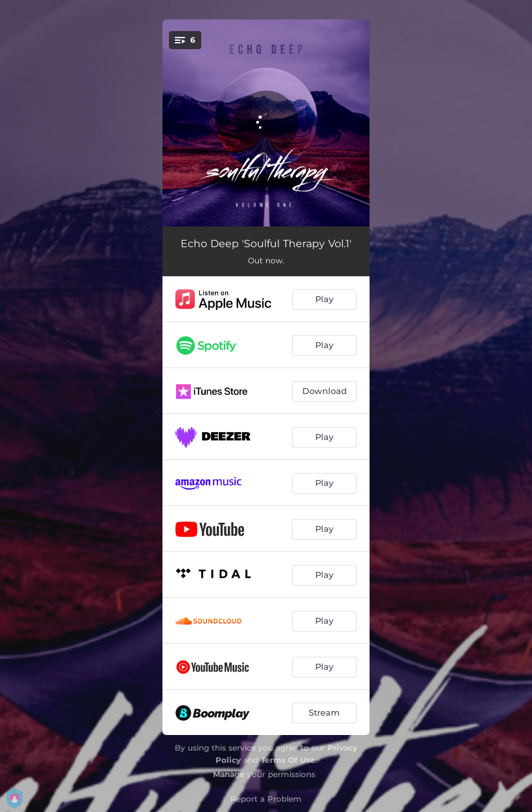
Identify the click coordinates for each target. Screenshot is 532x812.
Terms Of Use (288, 760)
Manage (229, 774)
